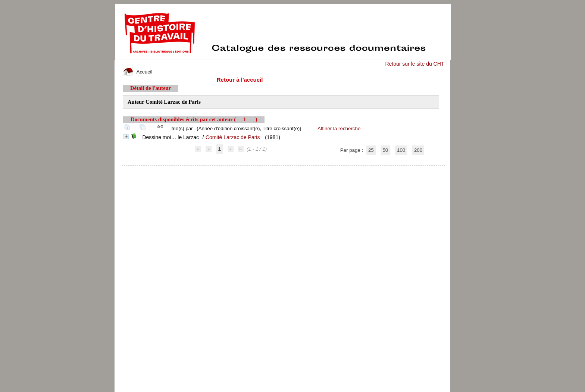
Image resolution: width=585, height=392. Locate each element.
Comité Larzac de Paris (233, 137)
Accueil (138, 72)
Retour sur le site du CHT (414, 64)
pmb (284, 170)
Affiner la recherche (339, 128)
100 (401, 150)
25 (371, 150)
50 (385, 150)
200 (418, 150)
